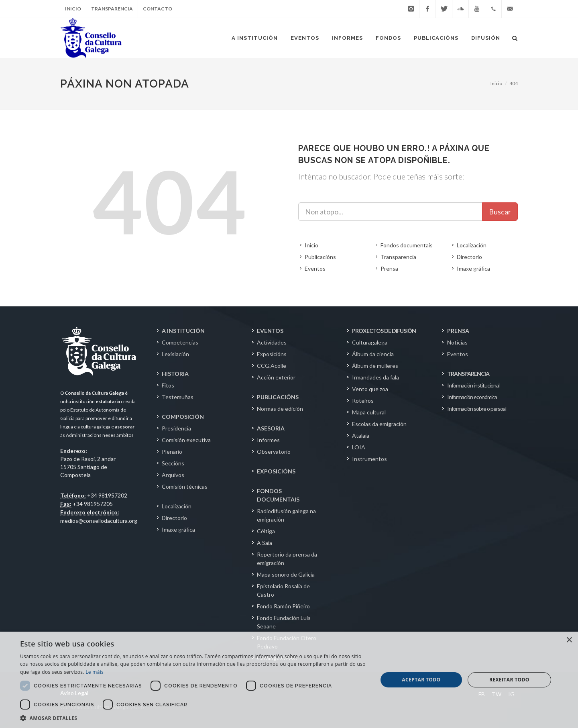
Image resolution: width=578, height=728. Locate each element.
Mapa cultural (369, 412)
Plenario (172, 452)
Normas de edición (280, 409)
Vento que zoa (370, 389)
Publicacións (320, 257)
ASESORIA (271, 428)
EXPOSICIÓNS (276, 471)
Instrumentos (369, 459)
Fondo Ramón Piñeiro (283, 606)
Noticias (457, 342)
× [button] (569, 640)
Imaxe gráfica (473, 268)
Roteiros (363, 401)
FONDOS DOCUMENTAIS (278, 495)
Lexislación (175, 354)
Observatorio (274, 452)
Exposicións (272, 354)
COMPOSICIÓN (183, 417)
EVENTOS (270, 331)
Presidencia (176, 428)
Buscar (500, 212)
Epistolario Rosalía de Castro (283, 590)
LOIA (359, 447)
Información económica (472, 397)
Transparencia (112, 9)
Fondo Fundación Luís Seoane (284, 622)
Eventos (315, 268)
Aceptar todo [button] (421, 680)
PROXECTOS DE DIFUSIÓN (384, 331)
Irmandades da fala (375, 377)
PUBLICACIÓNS (278, 397)
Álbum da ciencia (373, 354)
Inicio (73, 9)
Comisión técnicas (185, 486)
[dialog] (289, 680)
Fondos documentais (407, 245)
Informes (268, 440)
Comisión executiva (186, 440)
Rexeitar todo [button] (509, 680)
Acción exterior (276, 377)
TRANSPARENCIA (468, 374)
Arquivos (173, 475)
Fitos (168, 385)
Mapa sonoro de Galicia (286, 574)
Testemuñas (178, 397)
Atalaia (361, 435)
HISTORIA (175, 374)
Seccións (173, 463)
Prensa (389, 268)
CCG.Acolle (272, 366)
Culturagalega (370, 342)
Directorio (469, 257)
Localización (472, 245)
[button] (194, 718)
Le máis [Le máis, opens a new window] (95, 672)
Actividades (272, 342)
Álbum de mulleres (375, 366)
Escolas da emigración (379, 424)
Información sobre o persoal (477, 409)
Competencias (180, 342)
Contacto (158, 9)
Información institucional (473, 385)
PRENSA (458, 331)
